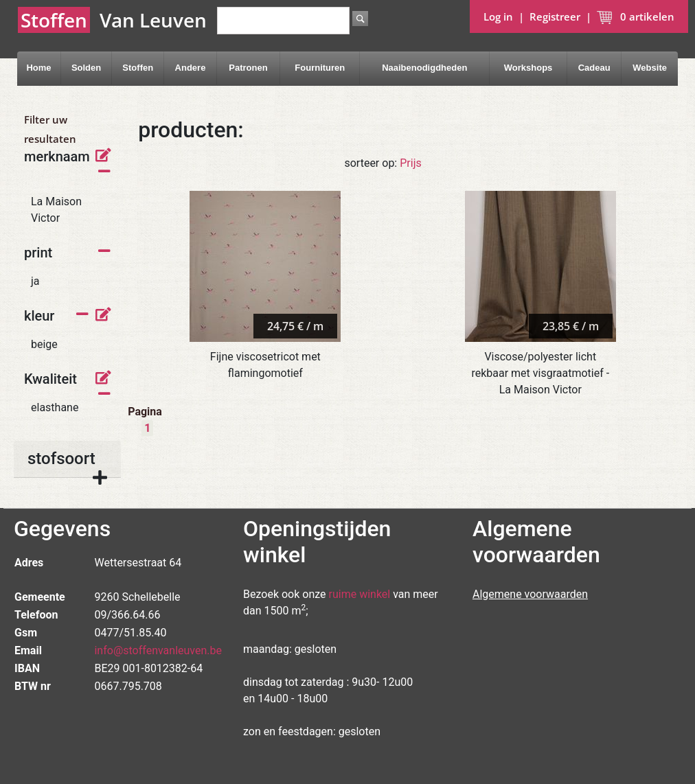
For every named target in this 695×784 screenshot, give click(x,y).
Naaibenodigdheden (424, 68)
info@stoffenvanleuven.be (158, 650)
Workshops (528, 68)
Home (38, 68)
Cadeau (594, 68)
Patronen (248, 68)
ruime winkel (360, 594)
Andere (191, 68)
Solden (86, 68)
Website (650, 68)
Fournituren (320, 68)
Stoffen (138, 68)
